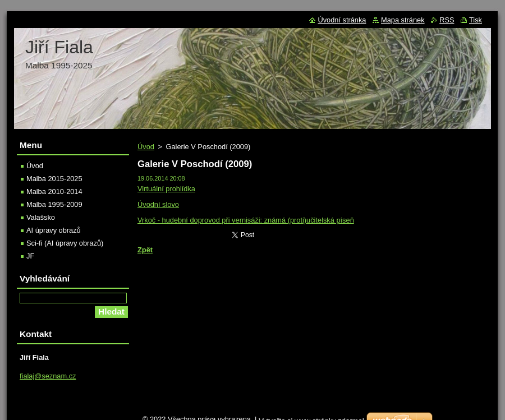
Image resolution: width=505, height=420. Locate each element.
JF (30, 256)
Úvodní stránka (342, 20)
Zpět (145, 250)
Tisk (476, 20)
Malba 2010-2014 (54, 191)
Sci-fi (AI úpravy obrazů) (65, 243)
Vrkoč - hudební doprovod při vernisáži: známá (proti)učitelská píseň (246, 220)
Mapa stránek (403, 20)
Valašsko (41, 217)
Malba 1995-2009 (54, 204)
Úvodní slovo (158, 204)
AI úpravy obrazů (54, 230)
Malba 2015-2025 (54, 179)
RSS (447, 20)
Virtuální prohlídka (166, 189)
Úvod (146, 147)
